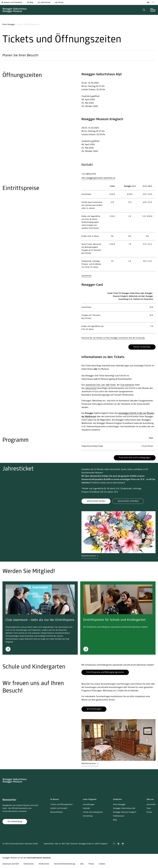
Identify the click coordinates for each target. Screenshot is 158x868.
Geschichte (151, 805)
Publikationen (119, 816)
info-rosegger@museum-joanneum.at (98, 178)
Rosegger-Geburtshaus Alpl (124, 808)
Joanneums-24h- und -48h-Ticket (101, 385)
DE (148, 2)
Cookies (102, 864)
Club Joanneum (127, 385)
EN (153, 2)
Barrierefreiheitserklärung (65, 864)
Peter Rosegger (9, 25)
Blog (30, 2)
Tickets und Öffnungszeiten (61, 805)
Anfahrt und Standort (59, 808)
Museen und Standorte (12, 2)
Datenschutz (29, 864)
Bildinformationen (90, 556)
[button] (144, 10)
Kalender (87, 808)
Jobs (82, 864)
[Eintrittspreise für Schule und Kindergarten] (86, 649)
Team (149, 808)
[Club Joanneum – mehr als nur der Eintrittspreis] (8, 649)
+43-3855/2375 (89, 174)
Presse (59, 2)
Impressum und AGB (11, 864)
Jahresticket (44, 2)
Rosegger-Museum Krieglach (125, 812)
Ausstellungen (89, 805)
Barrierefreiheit (57, 812)
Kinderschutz (44, 864)
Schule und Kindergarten (93, 812)
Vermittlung (88, 816)
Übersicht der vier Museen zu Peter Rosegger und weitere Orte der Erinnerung (113, 338)
